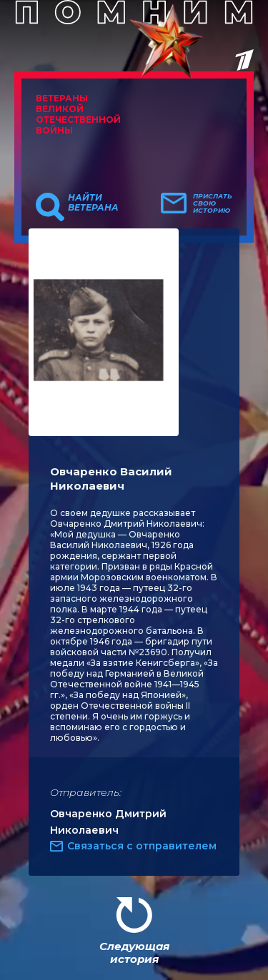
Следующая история (134, 953)
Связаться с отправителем (142, 846)
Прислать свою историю (213, 203)
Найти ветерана (93, 203)
